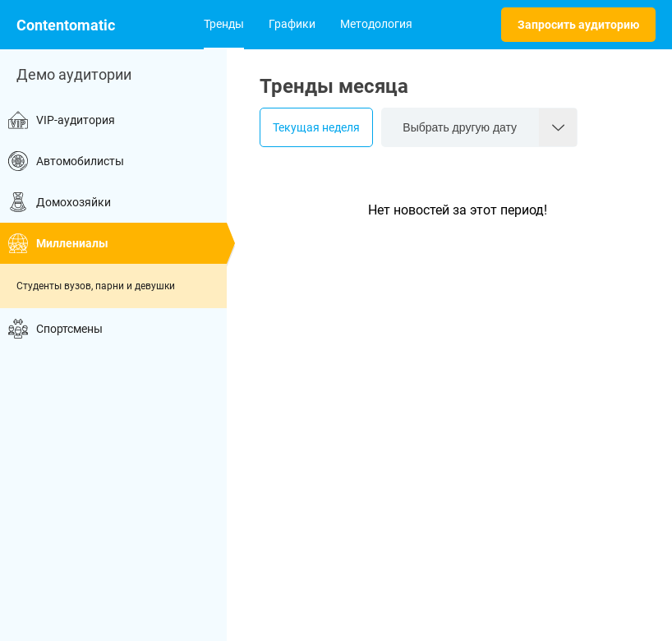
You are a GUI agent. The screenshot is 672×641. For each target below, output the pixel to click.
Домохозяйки (60, 202)
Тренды (224, 24)
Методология (376, 24)
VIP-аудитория (62, 120)
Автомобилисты (66, 161)
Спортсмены (55, 329)
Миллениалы (58, 243)
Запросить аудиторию (578, 25)
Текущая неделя (316, 127)
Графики (292, 24)
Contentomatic (66, 25)
